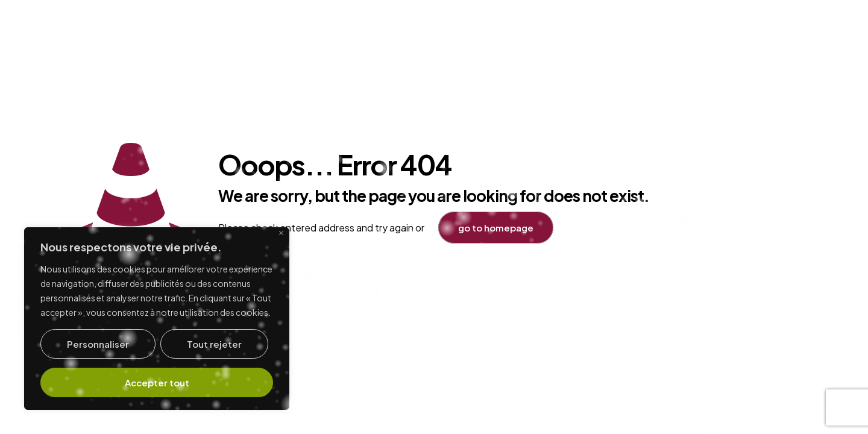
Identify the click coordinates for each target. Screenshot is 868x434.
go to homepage (496, 228)
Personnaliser (98, 344)
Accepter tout (157, 382)
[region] (157, 319)
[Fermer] (281, 233)
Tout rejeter (214, 344)
